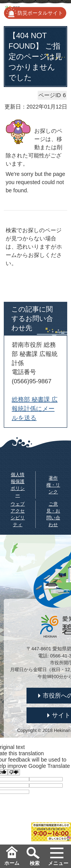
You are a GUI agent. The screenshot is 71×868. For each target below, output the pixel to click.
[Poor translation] (14, 772)
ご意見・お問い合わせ (53, 514)
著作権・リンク (53, 485)
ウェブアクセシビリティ (18, 514)
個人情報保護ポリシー (18, 485)
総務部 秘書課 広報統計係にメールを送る (35, 409)
